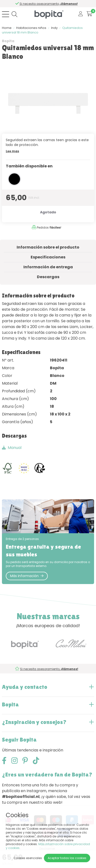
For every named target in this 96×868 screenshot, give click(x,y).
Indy (54, 28)
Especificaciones (48, 257)
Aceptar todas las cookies (67, 858)
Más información (27, 576)
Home (7, 28)
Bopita (8, 41)
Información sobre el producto (48, 247)
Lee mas (12, 151)
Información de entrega (48, 267)
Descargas (48, 277)
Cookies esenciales (28, 858)
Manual (12, 448)
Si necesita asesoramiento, (49, 4)
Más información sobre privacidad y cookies (48, 846)
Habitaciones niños (31, 28)
